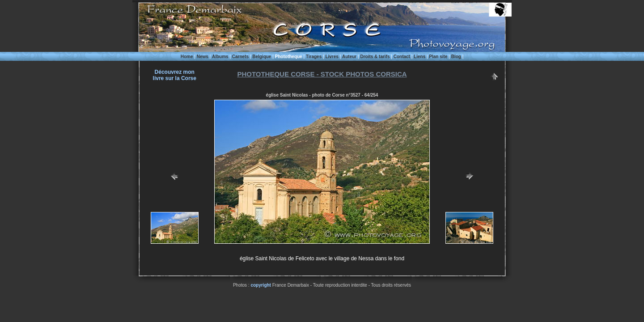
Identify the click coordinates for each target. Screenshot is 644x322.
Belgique (262, 57)
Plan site (438, 57)
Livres (332, 57)
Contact (402, 57)
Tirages (314, 57)
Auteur (349, 57)
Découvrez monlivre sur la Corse (175, 75)
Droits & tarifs (375, 57)
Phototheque (289, 57)
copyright (261, 285)
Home (187, 57)
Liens (419, 57)
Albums (220, 57)
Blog (456, 57)
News (203, 57)
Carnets (240, 57)
